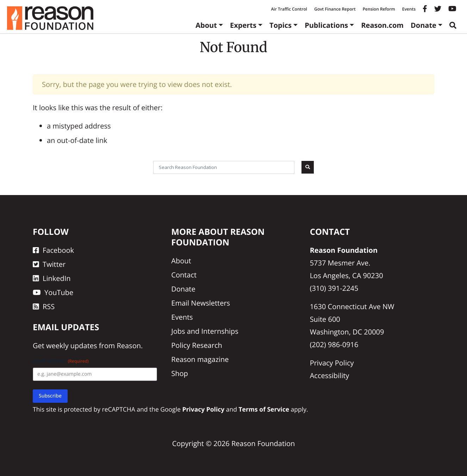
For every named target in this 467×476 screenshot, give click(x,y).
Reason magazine (200, 359)
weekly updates (71, 346)
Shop (180, 373)
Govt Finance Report (335, 9)
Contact (184, 275)
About (206, 25)
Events (409, 9)
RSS (44, 306)
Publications (326, 25)
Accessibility (330, 375)
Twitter (49, 264)
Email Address (61, 361)
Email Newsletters (201, 303)
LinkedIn (52, 278)
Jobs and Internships (205, 331)
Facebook (53, 250)
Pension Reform (379, 9)
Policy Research (197, 345)
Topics (281, 25)
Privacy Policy (332, 363)
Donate (424, 25)
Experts (243, 25)
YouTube (53, 292)
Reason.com (382, 25)
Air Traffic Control (289, 9)
